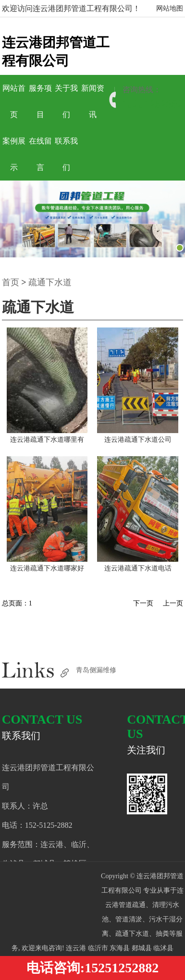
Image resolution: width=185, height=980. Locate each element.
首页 (11, 282)
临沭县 (163, 948)
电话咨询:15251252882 (92, 968)
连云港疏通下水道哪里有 (47, 440)
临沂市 (99, 948)
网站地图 (170, 8)
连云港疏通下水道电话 (138, 568)
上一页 (173, 603)
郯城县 (143, 948)
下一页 (143, 603)
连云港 (77, 948)
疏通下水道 (50, 282)
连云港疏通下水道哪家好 (47, 568)
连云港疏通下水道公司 (138, 440)
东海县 (121, 948)
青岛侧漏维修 (96, 670)
